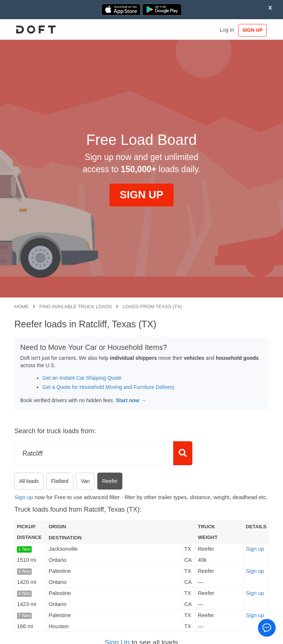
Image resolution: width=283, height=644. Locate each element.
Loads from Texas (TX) (152, 307)
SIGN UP (251, 30)
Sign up (24, 497)
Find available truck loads (76, 307)
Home (22, 307)
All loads (29, 481)
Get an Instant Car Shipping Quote (82, 378)
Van (85, 481)
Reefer (110, 481)
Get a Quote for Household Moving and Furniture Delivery (108, 387)
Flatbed (60, 481)
